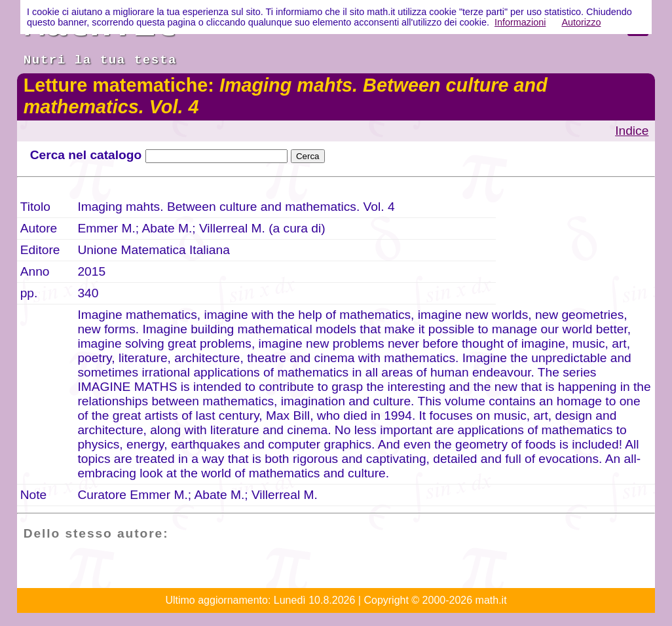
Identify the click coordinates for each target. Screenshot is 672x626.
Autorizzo (581, 22)
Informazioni (520, 22)
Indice (632, 131)
